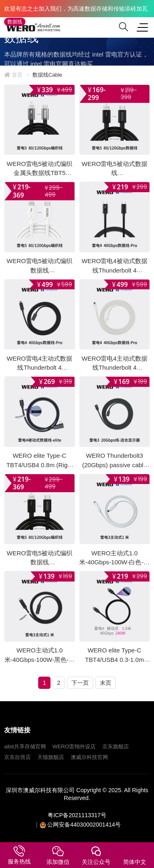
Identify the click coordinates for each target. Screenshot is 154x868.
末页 (106, 683)
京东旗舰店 (116, 746)
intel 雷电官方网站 (34, 81)
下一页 (80, 683)
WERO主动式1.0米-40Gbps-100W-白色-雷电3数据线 (114, 562)
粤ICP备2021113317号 (77, 815)
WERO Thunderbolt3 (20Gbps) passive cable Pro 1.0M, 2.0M (115, 465)
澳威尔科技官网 (89, 757)
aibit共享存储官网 (25, 746)
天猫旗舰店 (51, 757)
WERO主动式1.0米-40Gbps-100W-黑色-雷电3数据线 (40, 659)
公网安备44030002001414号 (84, 825)
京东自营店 (17, 757)
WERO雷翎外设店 (74, 746)
